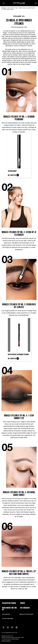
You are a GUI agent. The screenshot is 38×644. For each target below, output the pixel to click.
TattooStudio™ (12, 171)
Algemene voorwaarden (26, 614)
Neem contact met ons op (9, 609)
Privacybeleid (6, 614)
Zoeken (22, 603)
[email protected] (6, 641)
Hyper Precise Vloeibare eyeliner (18, 354)
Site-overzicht (25, 608)
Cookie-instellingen (8, 619)
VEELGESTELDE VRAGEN (9, 603)
